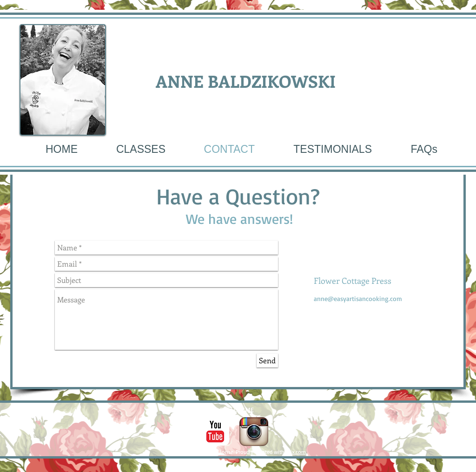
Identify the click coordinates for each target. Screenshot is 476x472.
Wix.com (296, 452)
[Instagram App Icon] (254, 432)
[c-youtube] (215, 432)
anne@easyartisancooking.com (358, 298)
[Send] (267, 361)
